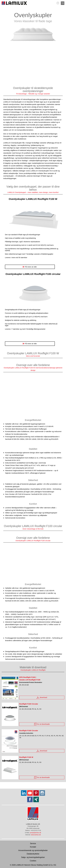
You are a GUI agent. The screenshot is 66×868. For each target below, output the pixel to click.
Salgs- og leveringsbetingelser (33, 857)
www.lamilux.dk (36, 835)
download (42, 698)
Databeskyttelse (33, 854)
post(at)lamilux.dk (35, 833)
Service (33, 843)
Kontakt (33, 847)
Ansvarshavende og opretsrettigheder (33, 850)
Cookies (33, 861)
